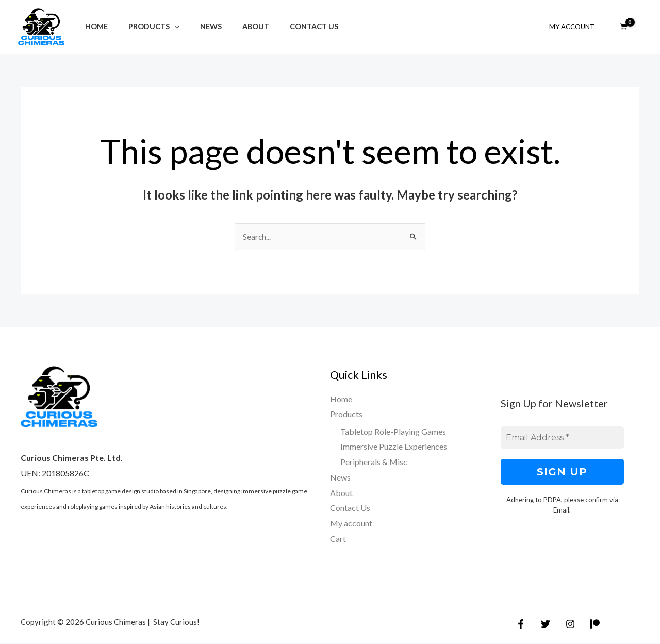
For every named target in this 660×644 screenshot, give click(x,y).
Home (93, 27)
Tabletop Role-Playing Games (393, 432)
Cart (338, 539)
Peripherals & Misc (374, 462)
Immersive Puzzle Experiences (394, 447)
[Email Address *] (563, 438)
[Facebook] (521, 625)
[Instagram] (565, 625)
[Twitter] (543, 625)
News (196, 27)
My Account (575, 27)
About (235, 27)
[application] (166, 27)
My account (351, 524)
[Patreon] (587, 625)
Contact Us (288, 27)
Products (145, 27)
